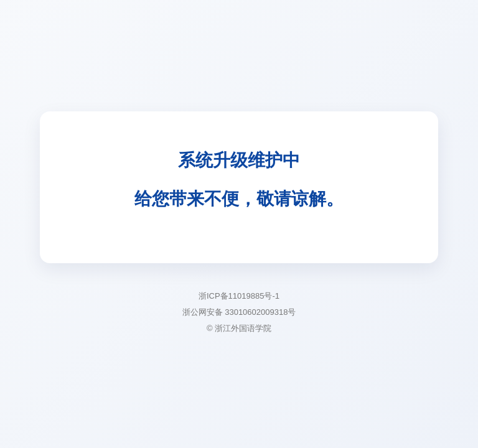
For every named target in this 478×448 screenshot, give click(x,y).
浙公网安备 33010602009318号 (239, 312)
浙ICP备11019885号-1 (239, 296)
